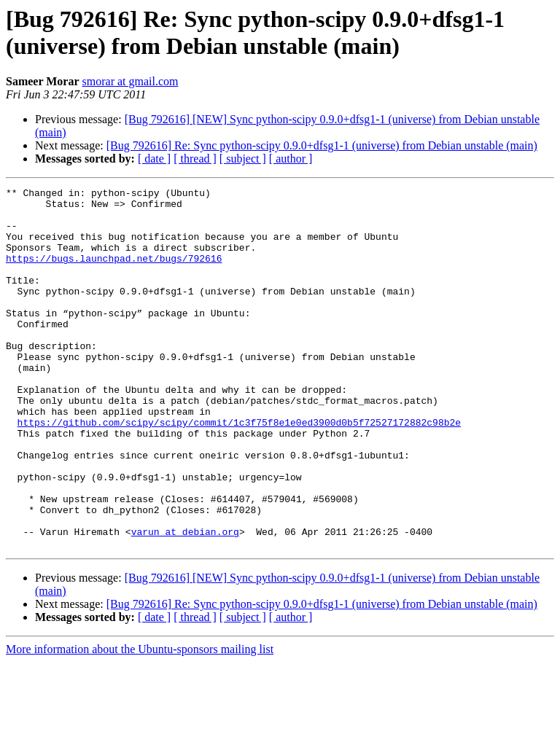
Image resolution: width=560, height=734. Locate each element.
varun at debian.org (185, 601)
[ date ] (154, 159)
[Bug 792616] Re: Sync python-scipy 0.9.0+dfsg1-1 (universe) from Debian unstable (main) (322, 145)
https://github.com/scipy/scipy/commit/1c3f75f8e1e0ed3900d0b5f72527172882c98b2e (239, 470)
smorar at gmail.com (131, 81)
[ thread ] (195, 159)
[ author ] (291, 159)
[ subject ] (243, 159)
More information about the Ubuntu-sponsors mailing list (140, 721)
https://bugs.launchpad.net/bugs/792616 (114, 273)
